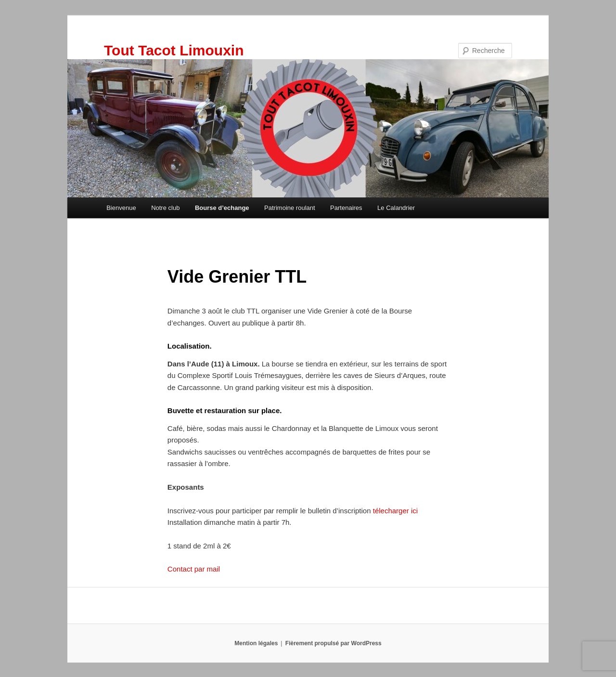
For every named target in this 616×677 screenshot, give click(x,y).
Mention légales (256, 643)
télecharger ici (395, 511)
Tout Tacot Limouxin (174, 50)
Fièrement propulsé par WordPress (334, 643)
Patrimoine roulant (290, 208)
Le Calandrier (396, 208)
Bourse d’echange (222, 208)
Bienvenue (121, 208)
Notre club (165, 208)
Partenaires (346, 208)
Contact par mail (194, 569)
